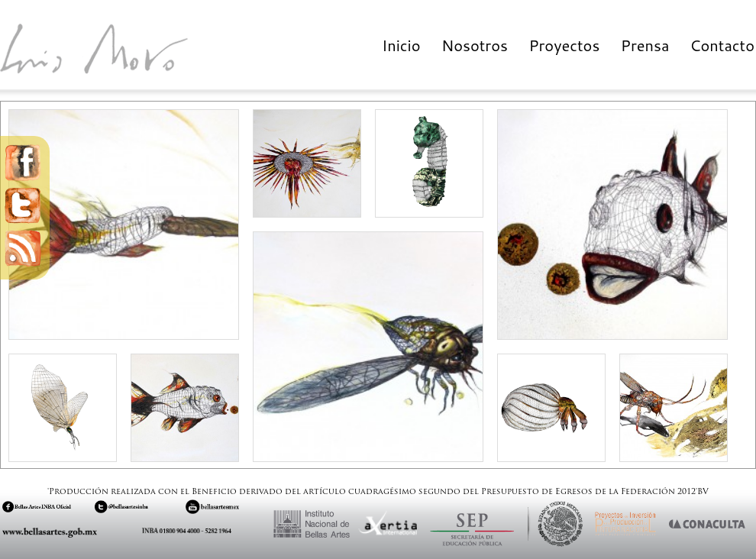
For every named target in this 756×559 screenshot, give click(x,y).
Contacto (722, 45)
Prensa (645, 45)
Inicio (401, 45)
